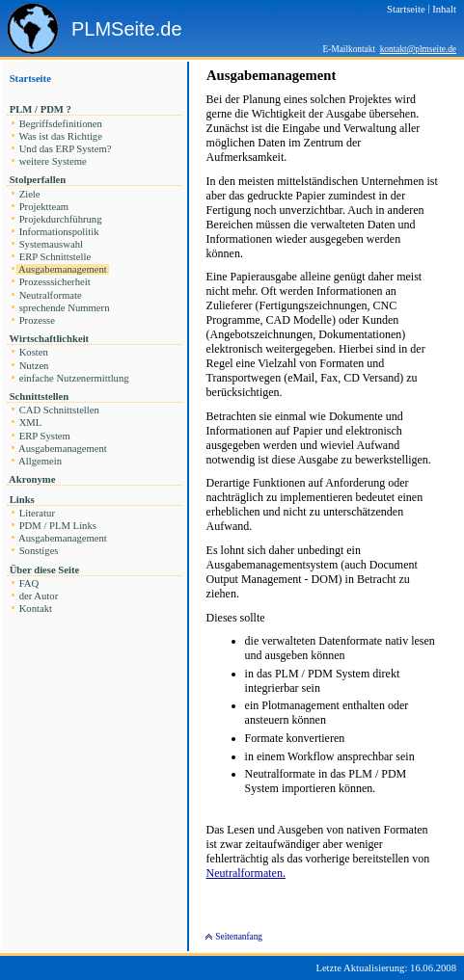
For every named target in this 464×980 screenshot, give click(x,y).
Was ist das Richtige (61, 136)
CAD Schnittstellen (59, 410)
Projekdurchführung (60, 219)
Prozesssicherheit (55, 282)
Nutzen (34, 366)
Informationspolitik (59, 232)
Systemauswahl (51, 244)
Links (22, 500)
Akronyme (32, 479)
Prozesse (37, 320)
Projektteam (44, 207)
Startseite (30, 79)
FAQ (29, 583)
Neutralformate (50, 295)
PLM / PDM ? (41, 109)
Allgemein (41, 461)
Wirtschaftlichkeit (49, 339)
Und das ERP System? (65, 149)
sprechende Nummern (64, 308)
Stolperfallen (38, 180)
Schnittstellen (39, 397)
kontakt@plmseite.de (418, 49)
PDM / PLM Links (58, 526)
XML (30, 423)
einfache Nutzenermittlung (74, 378)
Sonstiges (39, 551)
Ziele (29, 194)
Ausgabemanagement (63, 269)
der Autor (39, 596)
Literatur (37, 513)
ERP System (45, 436)
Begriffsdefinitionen (61, 124)
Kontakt (36, 609)
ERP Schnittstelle (55, 257)
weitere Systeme (53, 161)
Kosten (34, 352)
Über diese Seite (44, 570)
